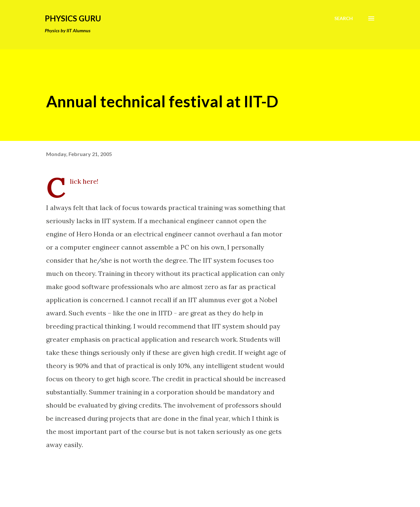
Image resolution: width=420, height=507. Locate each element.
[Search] (344, 18)
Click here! (84, 181)
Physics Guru (73, 18)
